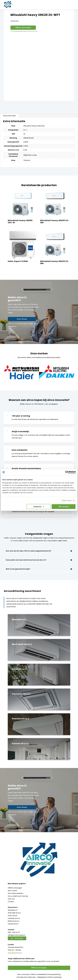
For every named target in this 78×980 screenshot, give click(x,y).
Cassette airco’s (14, 918)
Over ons (11, 899)
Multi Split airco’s (14, 913)
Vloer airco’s (13, 916)
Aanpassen (39, 507)
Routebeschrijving (15, 953)
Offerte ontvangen (23, 28)
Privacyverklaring (54, 974)
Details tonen (67, 500)
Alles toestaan (64, 507)
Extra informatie (9, 116)
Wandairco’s (13, 910)
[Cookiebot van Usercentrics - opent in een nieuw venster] (67, 472)
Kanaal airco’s (13, 924)
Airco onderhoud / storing (18, 896)
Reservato (32, 977)
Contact (11, 902)
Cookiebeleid (41, 974)
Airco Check (20, 319)
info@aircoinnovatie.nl (16, 935)
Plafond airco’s (14, 921)
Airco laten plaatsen (15, 893)
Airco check (12, 891)
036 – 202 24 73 (14, 932)
